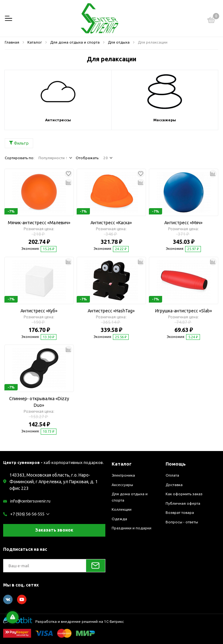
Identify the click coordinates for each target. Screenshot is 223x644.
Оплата (172, 475)
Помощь (176, 464)
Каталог (122, 464)
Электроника (123, 475)
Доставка (174, 485)
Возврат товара (180, 512)
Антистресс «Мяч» (183, 223)
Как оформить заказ (184, 494)
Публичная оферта (183, 503)
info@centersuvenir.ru (30, 501)
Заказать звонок (54, 530)
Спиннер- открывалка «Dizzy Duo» (39, 402)
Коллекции (122, 509)
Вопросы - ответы (182, 522)
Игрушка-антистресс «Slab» (184, 311)
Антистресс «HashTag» (111, 311)
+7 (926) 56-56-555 (27, 514)
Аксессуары (122, 485)
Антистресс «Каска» (111, 223)
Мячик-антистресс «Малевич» (39, 223)
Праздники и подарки (132, 528)
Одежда (119, 519)
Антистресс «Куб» (39, 311)
